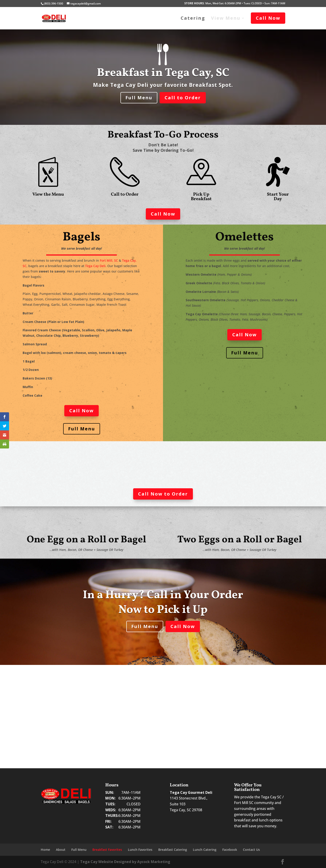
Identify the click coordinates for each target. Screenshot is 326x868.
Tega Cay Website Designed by (125, 862)
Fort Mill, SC (109, 260)
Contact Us (251, 850)
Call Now (163, 214)
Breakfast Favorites (107, 850)
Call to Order (183, 98)
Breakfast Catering (173, 850)
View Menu (226, 19)
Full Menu (139, 98)
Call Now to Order (163, 494)
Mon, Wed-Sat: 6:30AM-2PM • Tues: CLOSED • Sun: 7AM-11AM (235, 4)
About (61, 850)
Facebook (230, 850)
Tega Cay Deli (95, 266)
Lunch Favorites (140, 850)
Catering (193, 19)
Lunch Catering (205, 850)
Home (45, 850)
